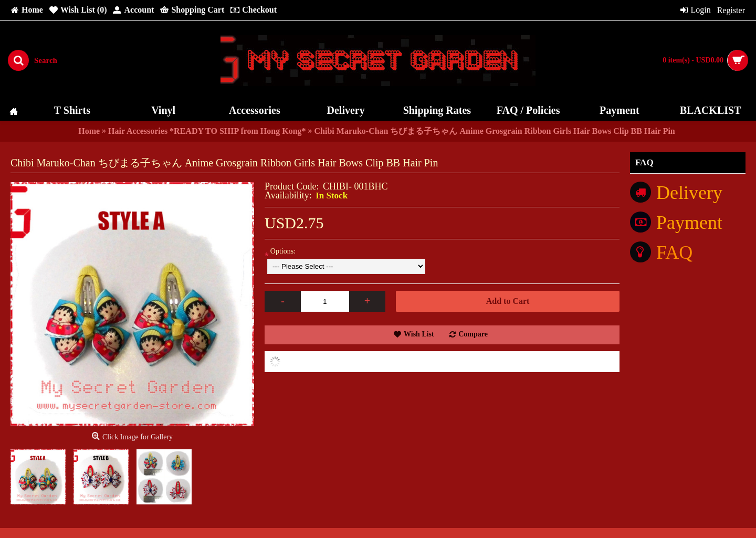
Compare (473, 334)
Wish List (419, 334)
